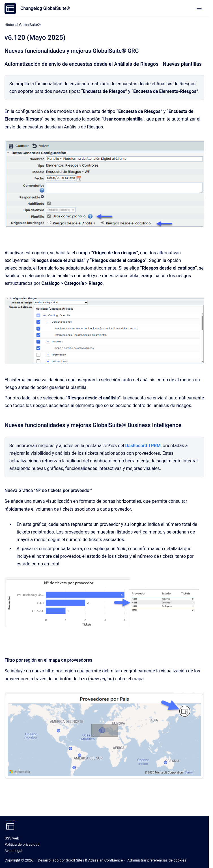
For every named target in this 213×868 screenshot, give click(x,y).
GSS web (12, 838)
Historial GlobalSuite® (23, 25)
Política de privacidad (22, 844)
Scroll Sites (75, 860)
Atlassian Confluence (106, 860)
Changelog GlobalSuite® (45, 8)
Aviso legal (13, 851)
